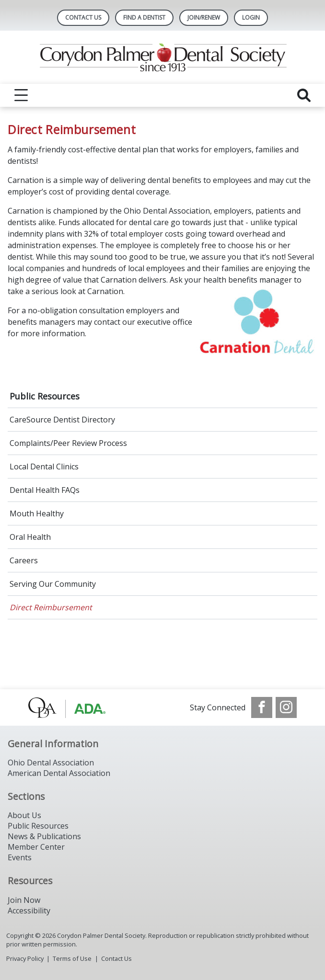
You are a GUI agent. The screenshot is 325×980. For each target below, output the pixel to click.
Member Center (36, 847)
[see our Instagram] (286, 707)
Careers (24, 560)
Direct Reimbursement (51, 607)
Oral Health (30, 537)
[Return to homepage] (163, 57)
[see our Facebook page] (262, 707)
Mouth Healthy (37, 513)
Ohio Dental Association (51, 763)
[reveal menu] (21, 95)
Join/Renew (204, 17)
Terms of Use (72, 958)
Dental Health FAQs (45, 490)
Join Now (24, 900)
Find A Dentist (144, 17)
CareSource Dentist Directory (62, 420)
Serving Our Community (53, 584)
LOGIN (251, 17)
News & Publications (44, 836)
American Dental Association (59, 773)
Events (20, 857)
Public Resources (45, 396)
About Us (24, 815)
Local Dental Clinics (44, 467)
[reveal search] (304, 95)
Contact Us (83, 17)
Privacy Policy (25, 958)
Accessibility (29, 911)
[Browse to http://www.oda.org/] (77, 707)
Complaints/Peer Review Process (68, 443)
